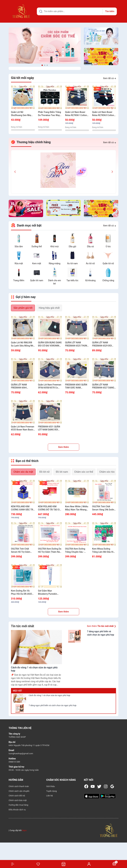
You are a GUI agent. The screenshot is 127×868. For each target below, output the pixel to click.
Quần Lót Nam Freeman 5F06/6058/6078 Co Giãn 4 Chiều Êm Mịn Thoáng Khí (50, 386)
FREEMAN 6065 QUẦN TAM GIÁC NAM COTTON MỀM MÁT (76, 386)
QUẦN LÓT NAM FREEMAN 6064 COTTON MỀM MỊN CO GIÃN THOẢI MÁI (22, 386)
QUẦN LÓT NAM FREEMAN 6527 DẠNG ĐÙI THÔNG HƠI (103, 386)
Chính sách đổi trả (17, 796)
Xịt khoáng (90, 280)
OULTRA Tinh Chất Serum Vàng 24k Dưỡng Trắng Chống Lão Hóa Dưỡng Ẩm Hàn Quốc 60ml (104, 508)
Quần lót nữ (108, 263)
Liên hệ (50, 796)
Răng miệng (55, 263)
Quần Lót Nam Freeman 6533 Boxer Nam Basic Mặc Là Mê (23, 428)
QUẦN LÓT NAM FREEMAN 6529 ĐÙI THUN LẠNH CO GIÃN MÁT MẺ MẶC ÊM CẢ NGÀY (103, 344)
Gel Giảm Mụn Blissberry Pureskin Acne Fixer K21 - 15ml (49, 592)
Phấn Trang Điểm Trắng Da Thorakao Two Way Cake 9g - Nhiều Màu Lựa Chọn (50, 114)
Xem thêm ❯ (101, 626)
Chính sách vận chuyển (19, 791)
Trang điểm (19, 280)
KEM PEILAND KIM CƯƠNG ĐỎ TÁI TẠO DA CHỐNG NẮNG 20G (50, 508)
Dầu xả (90, 246)
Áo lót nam (72, 263)
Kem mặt (37, 263)
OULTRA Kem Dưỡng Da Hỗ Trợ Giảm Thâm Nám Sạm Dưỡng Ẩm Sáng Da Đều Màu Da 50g (50, 550)
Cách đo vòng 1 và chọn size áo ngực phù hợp (49, 695)
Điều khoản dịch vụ (17, 810)
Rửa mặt (19, 263)
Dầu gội (72, 246)
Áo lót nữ (90, 263)
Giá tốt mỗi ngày (22, 78)
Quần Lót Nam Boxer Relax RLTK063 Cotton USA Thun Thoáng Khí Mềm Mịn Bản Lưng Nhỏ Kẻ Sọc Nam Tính (104, 114)
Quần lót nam (37, 280)
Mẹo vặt (17, 691)
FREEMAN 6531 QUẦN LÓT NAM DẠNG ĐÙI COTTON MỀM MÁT (49, 428)
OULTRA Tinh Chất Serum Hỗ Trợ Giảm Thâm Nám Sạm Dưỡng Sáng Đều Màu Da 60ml (22, 550)
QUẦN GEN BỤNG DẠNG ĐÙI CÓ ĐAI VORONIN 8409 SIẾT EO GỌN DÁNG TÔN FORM (50, 344)
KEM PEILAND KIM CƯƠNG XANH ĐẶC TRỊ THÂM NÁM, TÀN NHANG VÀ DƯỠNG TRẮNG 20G (22, 508)
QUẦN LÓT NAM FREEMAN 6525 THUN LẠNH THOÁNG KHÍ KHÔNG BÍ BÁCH (76, 344)
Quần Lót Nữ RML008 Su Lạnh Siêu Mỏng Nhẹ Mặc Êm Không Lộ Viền (23, 344)
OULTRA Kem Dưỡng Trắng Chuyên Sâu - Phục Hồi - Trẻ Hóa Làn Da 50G (76, 550)
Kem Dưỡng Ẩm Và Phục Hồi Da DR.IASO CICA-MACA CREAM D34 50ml (21, 592)
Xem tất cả (110, 78)
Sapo (24, 830)
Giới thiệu (50, 786)
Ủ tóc (108, 246)
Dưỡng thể (37, 246)
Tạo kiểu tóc (72, 280)
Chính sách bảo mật (18, 800)
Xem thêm (64, 447)
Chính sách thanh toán (19, 786)
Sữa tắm (19, 246)
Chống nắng (108, 280)
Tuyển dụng (52, 791)
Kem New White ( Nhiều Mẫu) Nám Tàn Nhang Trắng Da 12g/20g (77, 508)
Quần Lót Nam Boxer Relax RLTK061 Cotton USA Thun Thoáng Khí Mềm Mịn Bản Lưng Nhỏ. (76, 114)
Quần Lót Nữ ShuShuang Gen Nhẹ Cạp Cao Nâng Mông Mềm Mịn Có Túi (21, 114)
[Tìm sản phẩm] (77, 11)
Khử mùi (55, 246)
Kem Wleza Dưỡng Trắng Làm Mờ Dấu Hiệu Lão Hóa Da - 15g (104, 550)
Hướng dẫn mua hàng (18, 805)
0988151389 (14, 762)
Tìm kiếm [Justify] (110, 11)
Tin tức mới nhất (22, 626)
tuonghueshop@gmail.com (21, 753)
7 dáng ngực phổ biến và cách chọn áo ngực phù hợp (53, 705)
